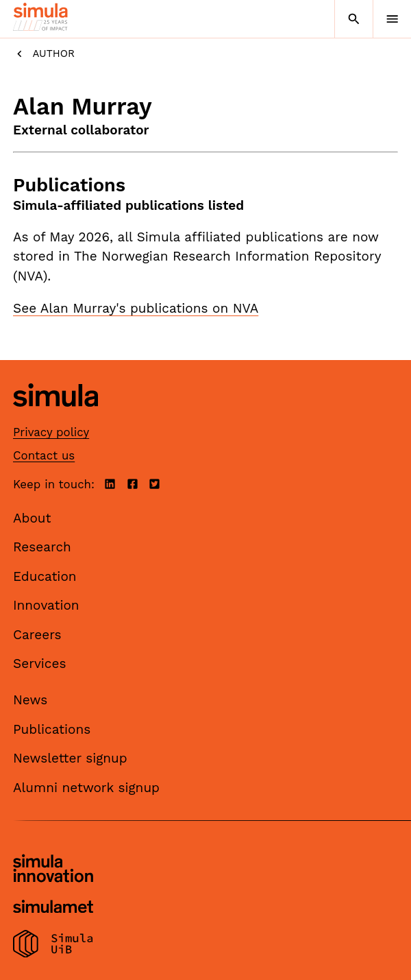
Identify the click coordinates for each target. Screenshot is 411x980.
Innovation (46, 605)
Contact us (44, 455)
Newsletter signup (70, 758)
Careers (37, 635)
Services (39, 664)
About (32, 518)
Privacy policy (51, 432)
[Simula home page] (55, 417)
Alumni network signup (86, 788)
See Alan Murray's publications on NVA (136, 308)
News (30, 700)
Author (44, 54)
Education (45, 576)
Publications (52, 729)
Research (42, 547)
